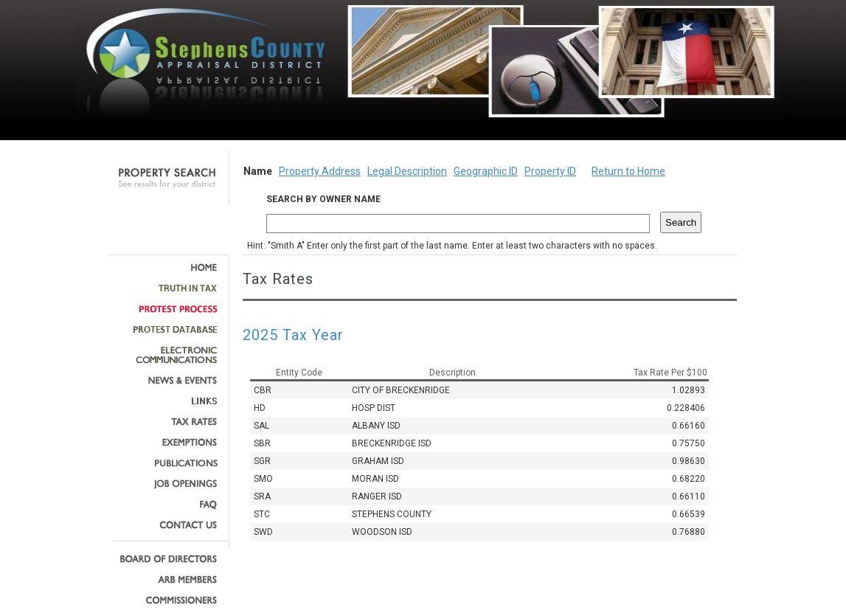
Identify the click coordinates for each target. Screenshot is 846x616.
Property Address (320, 171)
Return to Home (628, 171)
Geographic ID (486, 171)
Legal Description (407, 171)
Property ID (550, 171)
